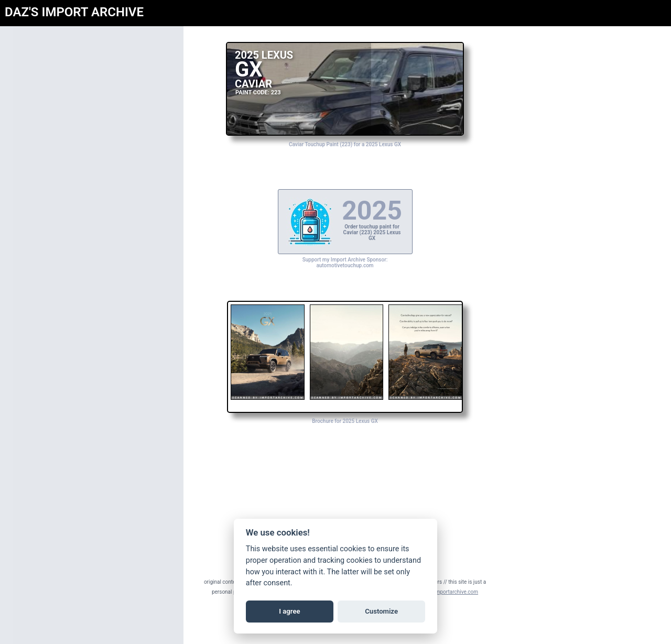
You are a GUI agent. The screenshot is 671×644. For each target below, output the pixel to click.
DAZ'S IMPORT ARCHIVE (74, 12)
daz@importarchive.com (450, 592)
